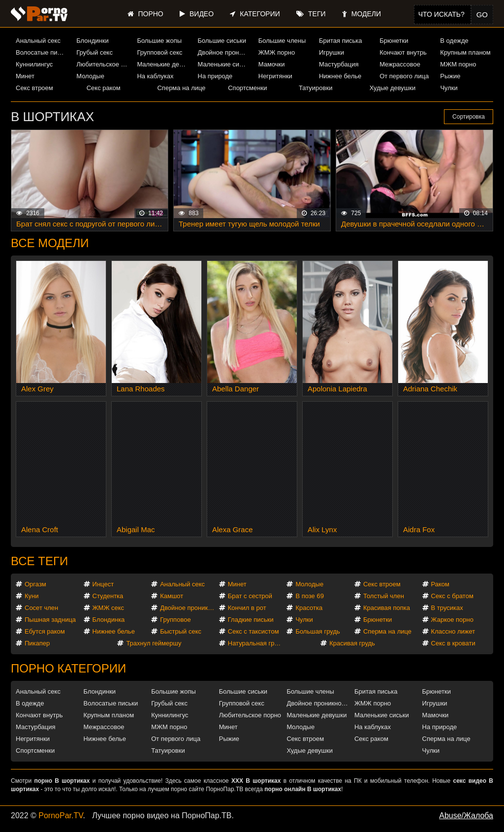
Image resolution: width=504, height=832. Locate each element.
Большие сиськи (222, 41)
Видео (197, 14)
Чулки (449, 88)
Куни (32, 596)
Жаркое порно (452, 620)
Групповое (175, 620)
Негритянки (275, 76)
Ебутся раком (45, 631)
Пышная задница (50, 620)
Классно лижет (453, 631)
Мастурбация (339, 64)
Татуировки (315, 88)
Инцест (103, 584)
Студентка (108, 596)
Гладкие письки (251, 620)
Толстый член (384, 596)
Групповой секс (159, 52)
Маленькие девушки (163, 64)
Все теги (39, 561)
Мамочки (272, 64)
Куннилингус (34, 64)
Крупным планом (465, 52)
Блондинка (109, 620)
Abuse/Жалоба (466, 816)
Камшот (172, 596)
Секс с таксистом (253, 631)
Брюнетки (394, 41)
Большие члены (282, 41)
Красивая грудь (352, 643)
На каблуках (155, 76)
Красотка (309, 608)
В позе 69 (310, 596)
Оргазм (35, 584)
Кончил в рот (247, 608)
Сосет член (41, 608)
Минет (25, 76)
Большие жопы (159, 41)
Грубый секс (94, 52)
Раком (440, 584)
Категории (255, 14)
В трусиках (447, 608)
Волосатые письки (42, 52)
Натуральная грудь (256, 643)
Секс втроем (34, 88)
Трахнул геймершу (154, 643)
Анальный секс (38, 41)
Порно (145, 14)
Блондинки (93, 41)
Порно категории (68, 668)
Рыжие (450, 76)
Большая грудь (317, 631)
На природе (215, 76)
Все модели (50, 243)
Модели (362, 14)
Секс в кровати (453, 643)
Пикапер (37, 643)
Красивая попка (387, 608)
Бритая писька (341, 41)
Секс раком (104, 88)
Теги (311, 14)
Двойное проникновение (224, 52)
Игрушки (331, 52)
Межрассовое (400, 64)
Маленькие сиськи (224, 64)
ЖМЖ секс (109, 608)
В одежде (454, 41)
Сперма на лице (181, 88)
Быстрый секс (181, 631)
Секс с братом (452, 596)
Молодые (90, 76)
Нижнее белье (340, 76)
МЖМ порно (458, 64)
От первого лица (404, 76)
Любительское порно (103, 64)
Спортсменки (247, 88)
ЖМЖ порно (277, 52)
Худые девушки (393, 88)
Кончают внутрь (403, 52)
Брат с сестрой (250, 596)
